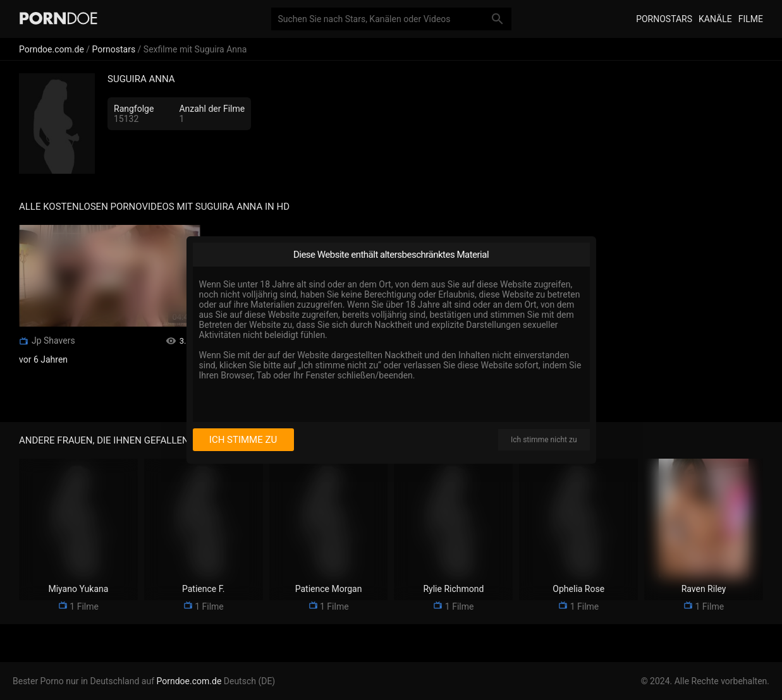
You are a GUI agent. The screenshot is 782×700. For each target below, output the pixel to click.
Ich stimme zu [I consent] (243, 440)
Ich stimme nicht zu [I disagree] (544, 440)
